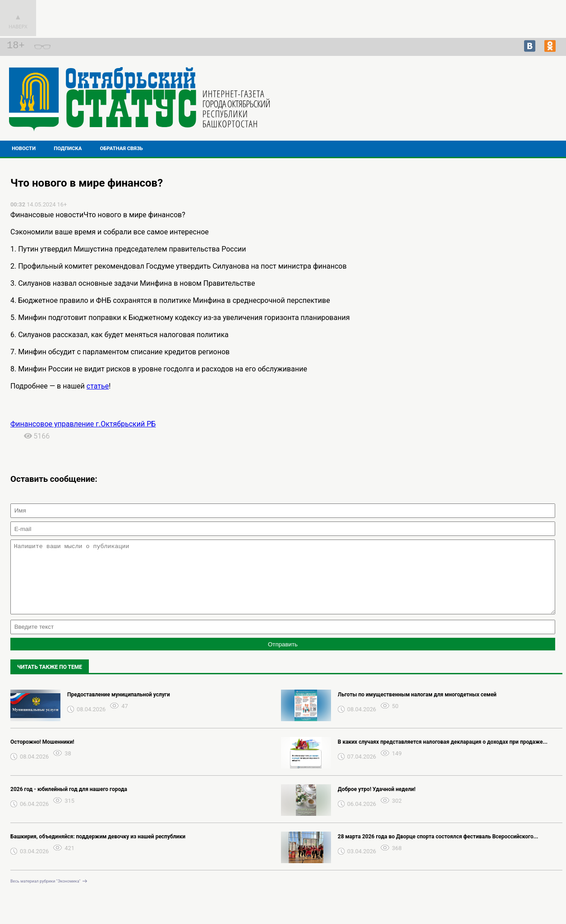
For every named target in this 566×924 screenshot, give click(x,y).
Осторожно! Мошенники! (42, 755)
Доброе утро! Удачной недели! (377, 803)
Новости (24, 149)
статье (98, 386)
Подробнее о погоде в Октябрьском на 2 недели (496, 99)
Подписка (68, 149)
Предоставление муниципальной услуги (119, 708)
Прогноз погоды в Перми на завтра (496, 107)
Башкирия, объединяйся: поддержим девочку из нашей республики (98, 850)
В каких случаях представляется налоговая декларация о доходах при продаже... (443, 755)
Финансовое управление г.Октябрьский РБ (83, 424)
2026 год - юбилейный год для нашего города (69, 803)
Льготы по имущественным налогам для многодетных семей (417, 708)
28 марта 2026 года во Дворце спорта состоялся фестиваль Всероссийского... (438, 850)
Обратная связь (122, 149)
